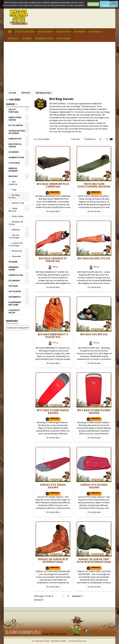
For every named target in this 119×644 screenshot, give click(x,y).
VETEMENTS (15, 297)
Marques (12, 321)
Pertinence (93, 139)
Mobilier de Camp (16, 223)
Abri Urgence (13, 183)
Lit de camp (18, 216)
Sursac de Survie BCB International (53, 561)
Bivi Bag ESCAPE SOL (94, 334)
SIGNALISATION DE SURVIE (17, 132)
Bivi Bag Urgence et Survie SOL (53, 260)
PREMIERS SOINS (44, 38)
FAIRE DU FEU (63, 32)
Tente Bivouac (13, 210)
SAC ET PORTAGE (24, 32)
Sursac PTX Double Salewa (94, 486)
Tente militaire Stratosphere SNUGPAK (94, 185)
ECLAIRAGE (14, 281)
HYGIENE (27, 38)
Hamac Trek (18, 203)
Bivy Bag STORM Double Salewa (94, 412)
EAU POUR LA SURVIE (15, 145)
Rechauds (17, 251)
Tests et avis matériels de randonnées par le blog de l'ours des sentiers (74, 122)
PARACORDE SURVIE (15, 119)
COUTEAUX (95, 32)
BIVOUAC (13, 38)
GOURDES (79, 32)
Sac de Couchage (14, 236)
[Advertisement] (59, 65)
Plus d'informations (109, 4)
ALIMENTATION (16, 157)
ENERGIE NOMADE (13, 170)
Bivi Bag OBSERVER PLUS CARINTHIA (53, 185)
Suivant (78, 596)
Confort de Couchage (16, 244)
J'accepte (93, 4)
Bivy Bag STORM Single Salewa (53, 412)
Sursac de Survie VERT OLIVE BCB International (94, 561)
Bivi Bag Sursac (14, 196)
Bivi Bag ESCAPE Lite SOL (94, 258)
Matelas (16, 230)
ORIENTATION (16, 275)
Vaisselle (16, 256)
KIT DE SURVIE (45, 32)
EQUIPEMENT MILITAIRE (15, 304)
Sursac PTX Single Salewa (53, 486)
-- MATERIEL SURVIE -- (13, 102)
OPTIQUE (13, 286)
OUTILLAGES (63, 38)
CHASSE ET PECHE (14, 311)
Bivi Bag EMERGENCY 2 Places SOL (53, 336)
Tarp (14, 190)
